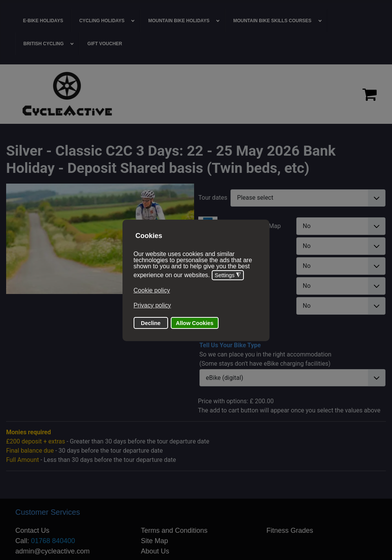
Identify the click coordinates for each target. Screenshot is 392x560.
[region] (196, 94)
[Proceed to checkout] (370, 94)
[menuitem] (43, 21)
